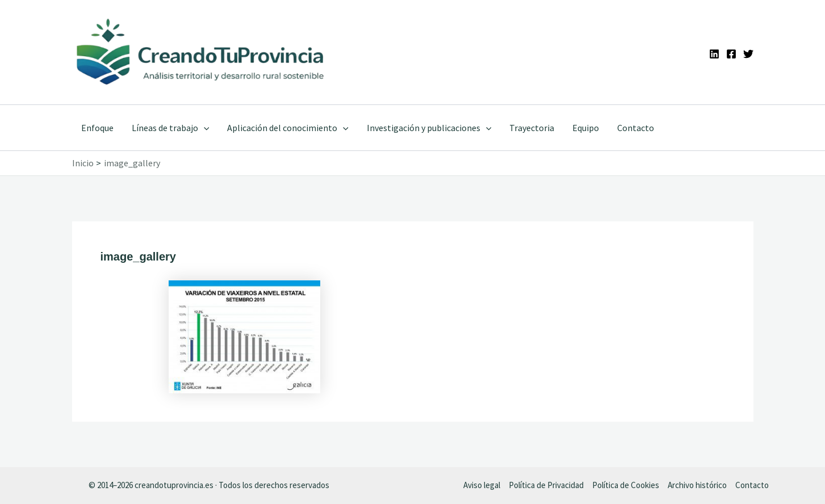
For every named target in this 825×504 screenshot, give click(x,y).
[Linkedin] (714, 54)
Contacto (636, 128)
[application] (204, 128)
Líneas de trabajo (171, 128)
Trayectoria (532, 128)
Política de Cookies (626, 485)
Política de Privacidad (546, 485)
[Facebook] (731, 54)
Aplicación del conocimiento (288, 128)
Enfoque (97, 128)
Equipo (586, 128)
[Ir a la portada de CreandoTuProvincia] (201, 52)
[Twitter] (748, 54)
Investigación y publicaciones (429, 128)
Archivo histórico (697, 485)
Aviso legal (482, 485)
